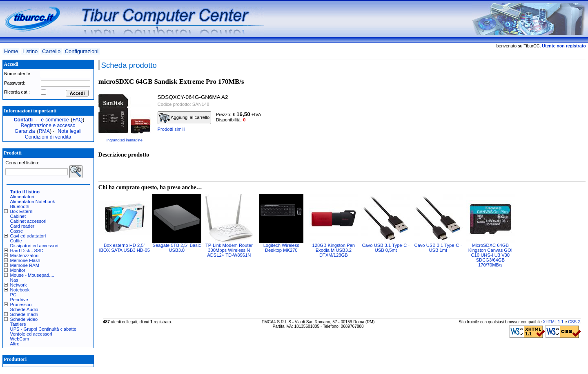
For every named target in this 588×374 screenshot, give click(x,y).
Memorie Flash (25, 260)
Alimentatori (22, 197)
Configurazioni (82, 51)
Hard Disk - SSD (27, 251)
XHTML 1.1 (553, 322)
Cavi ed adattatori (28, 236)
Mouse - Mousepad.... (32, 275)
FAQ (78, 120)
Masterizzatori (24, 255)
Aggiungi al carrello (184, 118)
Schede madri (24, 314)
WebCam (20, 339)
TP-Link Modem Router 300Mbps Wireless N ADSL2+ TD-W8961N (229, 250)
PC (13, 295)
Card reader (22, 226)
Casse (17, 231)
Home (11, 51)
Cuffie (16, 241)
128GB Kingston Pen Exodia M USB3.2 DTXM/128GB (334, 250)
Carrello (51, 51)
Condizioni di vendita (48, 137)
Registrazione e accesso (48, 125)
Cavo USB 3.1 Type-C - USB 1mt (438, 248)
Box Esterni (22, 211)
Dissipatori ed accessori (34, 246)
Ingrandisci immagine (125, 140)
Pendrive (19, 300)
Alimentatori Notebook (33, 202)
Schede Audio (24, 309)
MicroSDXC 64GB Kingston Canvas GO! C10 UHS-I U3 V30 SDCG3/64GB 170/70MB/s (490, 255)
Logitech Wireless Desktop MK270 (281, 248)
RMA (44, 131)
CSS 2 (574, 322)
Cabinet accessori (28, 221)
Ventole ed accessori (31, 334)
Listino (30, 51)
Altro (15, 344)
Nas (14, 280)
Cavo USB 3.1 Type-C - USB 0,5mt (386, 248)
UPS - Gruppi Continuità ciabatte (43, 329)
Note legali (69, 131)
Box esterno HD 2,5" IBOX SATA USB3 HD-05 (125, 248)
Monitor (18, 270)
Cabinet (18, 216)
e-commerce (55, 120)
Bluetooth (20, 206)
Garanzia (25, 131)
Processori (21, 305)
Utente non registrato (564, 46)
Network (19, 285)
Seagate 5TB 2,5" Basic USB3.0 (177, 248)
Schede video (24, 319)
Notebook (20, 290)
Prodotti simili (171, 129)
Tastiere (18, 324)
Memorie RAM (25, 265)
